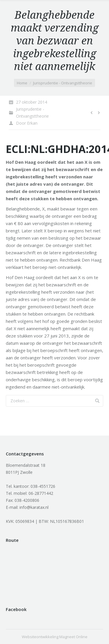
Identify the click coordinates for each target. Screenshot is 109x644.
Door (27, 123)
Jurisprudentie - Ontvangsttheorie (63, 83)
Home (22, 83)
